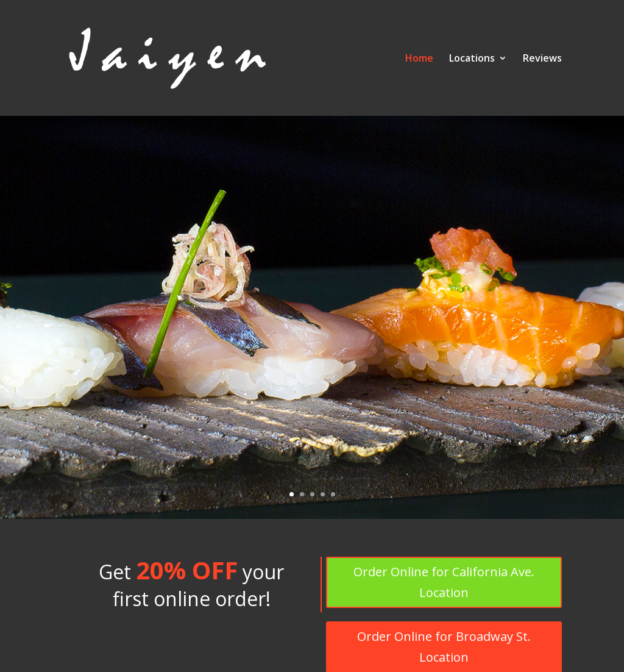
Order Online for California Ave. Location (444, 582)
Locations (472, 59)
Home (419, 59)
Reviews (542, 59)
